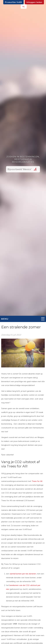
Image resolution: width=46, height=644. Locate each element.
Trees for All (37, 481)
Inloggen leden (34, 2)
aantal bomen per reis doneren (23, 574)
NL (24, 7)
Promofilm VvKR (13, 2)
